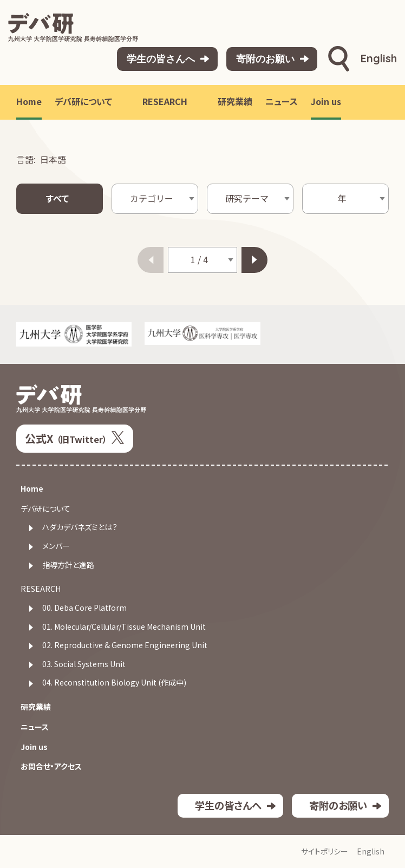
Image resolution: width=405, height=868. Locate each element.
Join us (34, 747)
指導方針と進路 (68, 565)
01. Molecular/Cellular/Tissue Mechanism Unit (124, 627)
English (379, 58)
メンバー (56, 546)
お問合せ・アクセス (51, 766)
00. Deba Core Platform (84, 608)
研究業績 (36, 707)
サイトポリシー (325, 851)
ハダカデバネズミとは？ (80, 527)
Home (32, 489)
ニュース (35, 727)
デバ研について (45, 509)
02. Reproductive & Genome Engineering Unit (125, 645)
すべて (57, 198)
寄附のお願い (265, 59)
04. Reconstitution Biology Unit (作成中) (114, 683)
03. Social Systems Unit (84, 664)
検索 (339, 59)
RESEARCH (41, 589)
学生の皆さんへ (161, 59)
